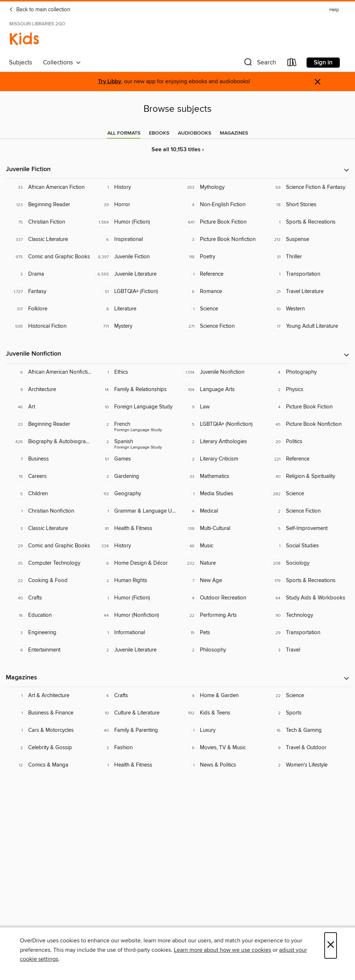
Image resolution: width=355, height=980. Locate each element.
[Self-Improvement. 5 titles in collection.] (307, 529)
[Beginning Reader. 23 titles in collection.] (49, 424)
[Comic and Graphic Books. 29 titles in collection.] (49, 546)
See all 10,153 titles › (178, 150)
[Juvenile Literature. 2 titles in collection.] (135, 650)
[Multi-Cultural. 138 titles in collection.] (221, 529)
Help (334, 10)
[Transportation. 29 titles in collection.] (307, 633)
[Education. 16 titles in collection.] (49, 615)
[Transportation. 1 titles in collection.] (307, 274)
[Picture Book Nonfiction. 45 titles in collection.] (307, 424)
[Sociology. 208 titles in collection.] (307, 563)
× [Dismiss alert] (318, 82)
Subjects (21, 63)
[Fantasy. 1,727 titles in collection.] (49, 292)
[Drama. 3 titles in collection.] (49, 274)
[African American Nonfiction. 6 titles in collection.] (49, 372)
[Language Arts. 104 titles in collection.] (221, 390)
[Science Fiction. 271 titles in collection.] (221, 326)
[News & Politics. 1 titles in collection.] (221, 765)
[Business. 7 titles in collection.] (49, 459)
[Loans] (292, 64)
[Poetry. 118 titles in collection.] (221, 257)
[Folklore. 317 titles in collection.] (49, 309)
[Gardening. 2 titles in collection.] (135, 476)
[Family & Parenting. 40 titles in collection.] (135, 730)
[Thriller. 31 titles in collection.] (307, 257)
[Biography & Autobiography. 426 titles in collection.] (49, 442)
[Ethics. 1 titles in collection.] (135, 372)
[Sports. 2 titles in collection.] (307, 713)
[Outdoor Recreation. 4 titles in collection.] (221, 598)
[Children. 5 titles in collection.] (49, 494)
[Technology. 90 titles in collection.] (307, 615)
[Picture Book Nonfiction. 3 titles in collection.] (221, 239)
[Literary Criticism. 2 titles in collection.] (221, 459)
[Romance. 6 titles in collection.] (221, 292)
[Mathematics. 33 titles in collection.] (221, 476)
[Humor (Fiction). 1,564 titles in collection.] (135, 222)
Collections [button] (62, 63)
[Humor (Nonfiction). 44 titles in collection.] (135, 615)
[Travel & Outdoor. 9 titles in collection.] (307, 748)
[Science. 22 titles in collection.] (307, 696)
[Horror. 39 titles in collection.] (135, 205)
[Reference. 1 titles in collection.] (221, 274)
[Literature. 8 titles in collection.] (135, 309)
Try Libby (110, 82)
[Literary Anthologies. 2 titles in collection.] (221, 442)
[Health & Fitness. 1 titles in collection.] (135, 765)
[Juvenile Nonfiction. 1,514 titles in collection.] (221, 372)
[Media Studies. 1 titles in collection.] (221, 494)
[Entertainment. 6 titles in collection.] (49, 650)
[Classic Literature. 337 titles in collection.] (49, 239)
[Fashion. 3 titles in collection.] (135, 748)
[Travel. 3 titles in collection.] (307, 650)
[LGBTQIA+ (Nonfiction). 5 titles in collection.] (221, 424)
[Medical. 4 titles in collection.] (221, 511)
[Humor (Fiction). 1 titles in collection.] (135, 598)
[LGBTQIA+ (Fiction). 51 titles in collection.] (135, 292)
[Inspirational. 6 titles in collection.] (135, 239)
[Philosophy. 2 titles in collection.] (221, 650)
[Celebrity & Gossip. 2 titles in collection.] (49, 748)
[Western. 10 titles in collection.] (307, 309)
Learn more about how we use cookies (223, 950)
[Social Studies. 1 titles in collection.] (307, 546)
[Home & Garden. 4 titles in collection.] (221, 696)
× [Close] (331, 945)
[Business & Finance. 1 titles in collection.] (49, 713)
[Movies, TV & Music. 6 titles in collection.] (221, 748)
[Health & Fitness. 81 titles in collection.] (135, 529)
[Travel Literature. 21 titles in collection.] (307, 292)
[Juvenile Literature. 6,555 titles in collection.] (135, 274)
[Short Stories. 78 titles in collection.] (307, 205)
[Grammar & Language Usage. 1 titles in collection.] (135, 511)
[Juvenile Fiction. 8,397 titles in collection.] (135, 257)
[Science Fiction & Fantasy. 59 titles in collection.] (307, 187)
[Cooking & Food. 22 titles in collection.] (49, 581)
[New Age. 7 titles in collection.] (221, 581)
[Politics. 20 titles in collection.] (307, 442)
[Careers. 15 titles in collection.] (49, 476)
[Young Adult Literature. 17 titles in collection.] (307, 326)
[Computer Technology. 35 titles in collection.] (49, 563)
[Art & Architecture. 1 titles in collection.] (49, 696)
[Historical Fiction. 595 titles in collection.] (49, 326)
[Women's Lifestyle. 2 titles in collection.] (307, 765)
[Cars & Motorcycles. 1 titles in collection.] (49, 730)
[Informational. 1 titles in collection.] (135, 633)
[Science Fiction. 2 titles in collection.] (307, 511)
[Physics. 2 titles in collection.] (307, 390)
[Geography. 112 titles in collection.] (135, 494)
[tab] (124, 133)
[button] (259, 64)
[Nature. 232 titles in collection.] (221, 563)
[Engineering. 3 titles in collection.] (49, 633)
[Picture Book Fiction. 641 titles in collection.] (221, 222)
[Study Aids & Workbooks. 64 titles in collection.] (307, 598)
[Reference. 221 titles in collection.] (307, 459)
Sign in (323, 63)
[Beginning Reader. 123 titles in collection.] (49, 205)
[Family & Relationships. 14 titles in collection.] (135, 390)
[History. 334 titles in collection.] (135, 546)
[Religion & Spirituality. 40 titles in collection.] (307, 476)
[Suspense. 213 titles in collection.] (307, 239)
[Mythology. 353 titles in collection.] (221, 187)
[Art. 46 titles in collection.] (49, 407)
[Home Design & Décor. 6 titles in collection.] (135, 563)
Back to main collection (40, 10)
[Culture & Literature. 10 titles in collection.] (135, 713)
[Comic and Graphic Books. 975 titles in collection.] (49, 257)
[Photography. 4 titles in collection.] (307, 372)
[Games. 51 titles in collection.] (135, 459)
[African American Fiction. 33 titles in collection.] (49, 187)
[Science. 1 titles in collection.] (221, 309)
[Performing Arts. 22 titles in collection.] (221, 615)
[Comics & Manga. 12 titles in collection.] (49, 765)
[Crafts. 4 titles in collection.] (135, 696)
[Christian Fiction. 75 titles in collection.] (49, 222)
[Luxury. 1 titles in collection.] (221, 730)
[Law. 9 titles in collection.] (221, 407)
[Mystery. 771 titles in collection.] (135, 326)
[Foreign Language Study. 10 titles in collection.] (135, 407)
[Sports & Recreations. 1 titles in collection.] (307, 222)
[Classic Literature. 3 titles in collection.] (49, 529)
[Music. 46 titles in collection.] (221, 546)
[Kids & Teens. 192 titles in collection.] (221, 713)
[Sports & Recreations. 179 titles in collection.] (307, 581)
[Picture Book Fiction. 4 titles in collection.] (307, 407)
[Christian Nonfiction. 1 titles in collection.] (49, 511)
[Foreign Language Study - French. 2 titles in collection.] (135, 424)
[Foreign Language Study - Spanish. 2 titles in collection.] (135, 442)
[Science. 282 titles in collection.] (307, 494)
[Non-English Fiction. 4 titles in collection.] (221, 205)
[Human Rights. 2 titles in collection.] (135, 581)
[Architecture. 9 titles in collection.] (49, 390)
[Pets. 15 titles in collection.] (221, 633)
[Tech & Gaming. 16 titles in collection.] (307, 730)
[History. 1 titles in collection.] (135, 187)
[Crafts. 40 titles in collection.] (49, 598)
